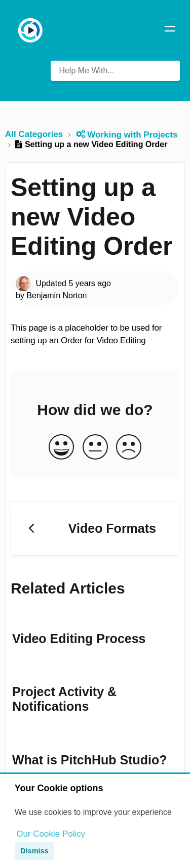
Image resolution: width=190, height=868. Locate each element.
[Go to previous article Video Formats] (95, 528)
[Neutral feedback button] (95, 448)
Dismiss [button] (34, 851)
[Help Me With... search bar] (115, 71)
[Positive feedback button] (61, 448)
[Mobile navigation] (170, 30)
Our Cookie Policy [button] (51, 834)
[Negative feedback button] (129, 448)
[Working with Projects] (127, 134)
